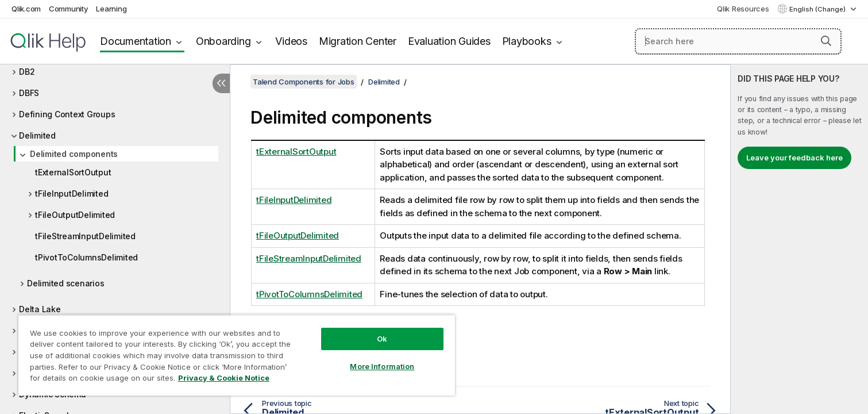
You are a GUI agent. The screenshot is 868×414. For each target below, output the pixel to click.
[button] (826, 41)
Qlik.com (26, 9)
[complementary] (799, 239)
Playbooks (527, 41)
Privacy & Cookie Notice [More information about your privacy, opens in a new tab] (224, 378)
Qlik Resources (743, 9)
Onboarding (223, 41)
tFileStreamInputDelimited (85, 236)
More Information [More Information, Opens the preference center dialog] (382, 366)
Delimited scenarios (65, 283)
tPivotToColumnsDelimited (86, 257)
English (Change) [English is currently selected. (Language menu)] (818, 9)
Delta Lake (40, 309)
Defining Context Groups (67, 114)
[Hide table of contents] (221, 83)
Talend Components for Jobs (304, 82)
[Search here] (738, 41)
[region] (237, 355)
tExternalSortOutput (73, 172)
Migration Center (358, 41)
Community (69, 9)
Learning (111, 9)
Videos (291, 41)
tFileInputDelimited (72, 193)
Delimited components (74, 154)
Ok (382, 339)
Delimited (37, 135)
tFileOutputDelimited (75, 215)
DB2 (27, 72)
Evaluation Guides (449, 41)
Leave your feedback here (794, 158)
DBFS (29, 93)
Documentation (136, 41)
